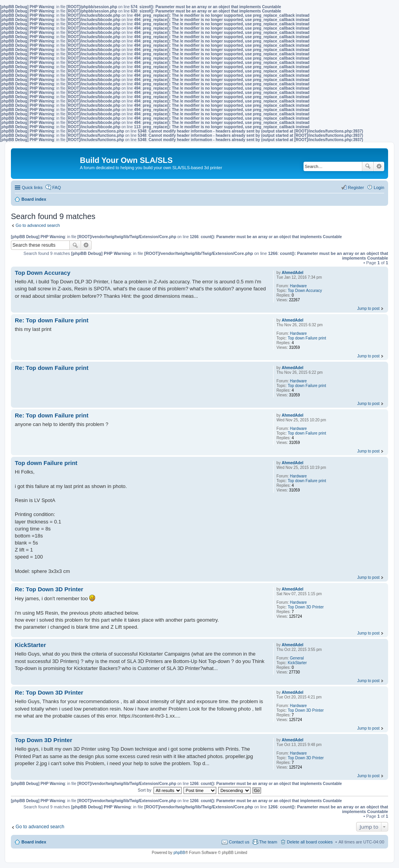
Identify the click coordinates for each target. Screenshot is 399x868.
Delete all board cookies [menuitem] (310, 842)
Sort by (145, 790)
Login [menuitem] (379, 187)
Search (368, 166)
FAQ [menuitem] (56, 187)
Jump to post (368, 308)
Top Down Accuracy (305, 291)
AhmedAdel (293, 273)
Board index (34, 842)
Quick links (32, 187)
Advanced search (379, 166)
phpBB (179, 853)
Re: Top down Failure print (52, 320)
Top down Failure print (307, 338)
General (297, 658)
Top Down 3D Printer (306, 607)
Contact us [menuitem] (239, 842)
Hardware (298, 286)
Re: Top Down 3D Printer (49, 589)
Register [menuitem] (356, 187)
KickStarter (297, 663)
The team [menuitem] (268, 842)
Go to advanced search (38, 225)
